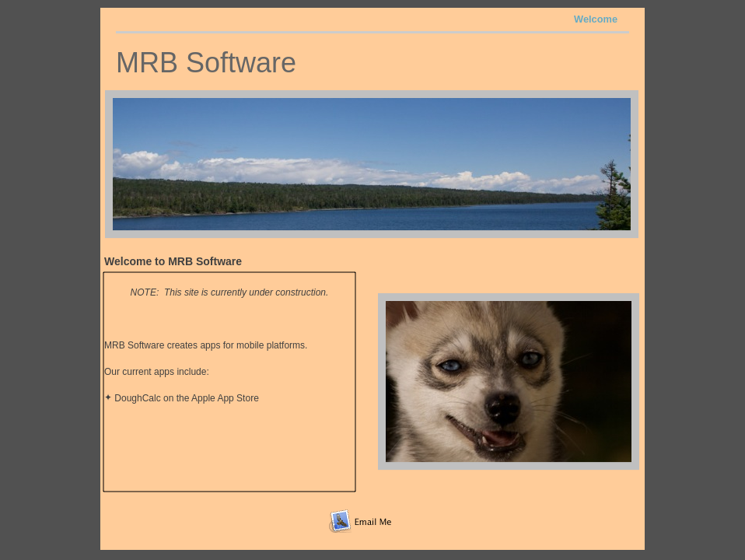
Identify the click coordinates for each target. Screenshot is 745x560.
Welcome (596, 19)
